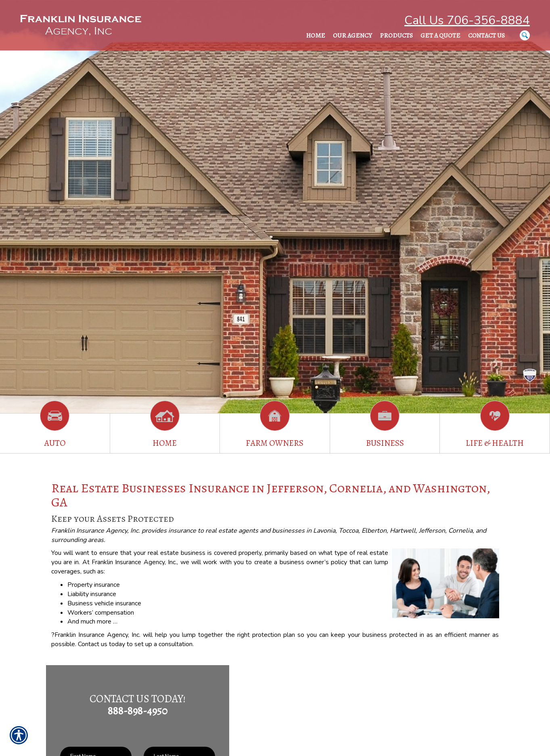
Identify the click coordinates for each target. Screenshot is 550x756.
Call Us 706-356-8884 (467, 20)
